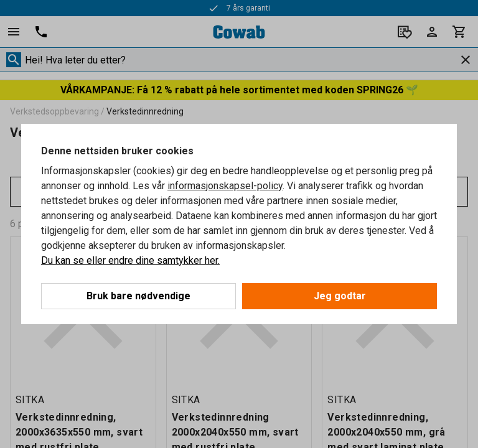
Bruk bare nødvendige (138, 296)
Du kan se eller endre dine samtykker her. (130, 260)
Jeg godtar (340, 296)
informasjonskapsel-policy (225, 186)
